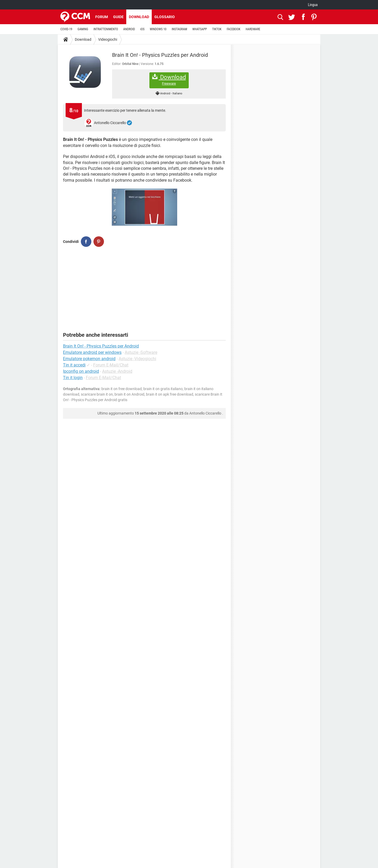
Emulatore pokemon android (89, 359)
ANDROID (129, 29)
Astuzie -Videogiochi (137, 359)
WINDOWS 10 (158, 29)
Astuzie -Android (117, 371)
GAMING (83, 29)
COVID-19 (66, 29)
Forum (102, 17)
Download (139, 17)
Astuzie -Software (141, 352)
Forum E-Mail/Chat (111, 365)
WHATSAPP (200, 29)
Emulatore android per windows (92, 352)
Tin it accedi (74, 365)
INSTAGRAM (179, 29)
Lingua (313, 5)
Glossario (165, 17)
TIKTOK (217, 29)
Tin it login (73, 378)
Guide (118, 17)
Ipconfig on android (81, 371)
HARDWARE (253, 29)
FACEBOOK (234, 29)
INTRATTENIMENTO (106, 29)
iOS (142, 29)
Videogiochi (108, 39)
